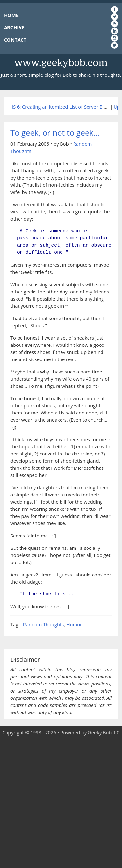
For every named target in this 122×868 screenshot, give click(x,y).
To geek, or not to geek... (55, 133)
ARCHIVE (14, 27)
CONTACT (15, 40)
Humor (74, 624)
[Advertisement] (61, 802)
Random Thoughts (43, 624)
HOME (11, 15)
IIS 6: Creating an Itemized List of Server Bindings (64, 107)
